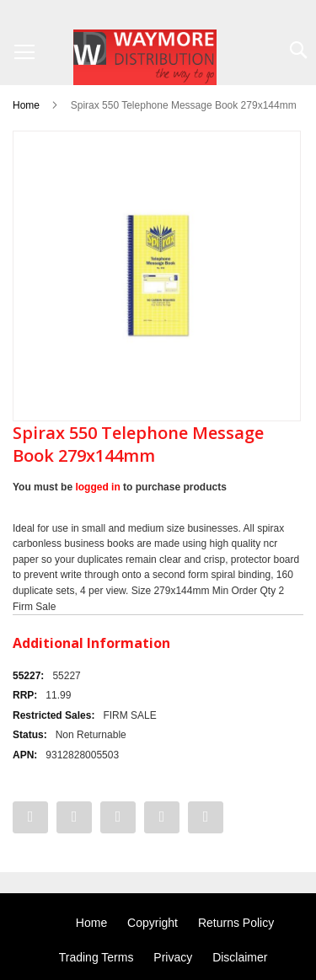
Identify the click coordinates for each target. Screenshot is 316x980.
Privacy (173, 957)
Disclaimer (240, 957)
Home (26, 105)
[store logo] (145, 57)
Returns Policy (236, 923)
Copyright (153, 923)
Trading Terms (96, 957)
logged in (97, 487)
